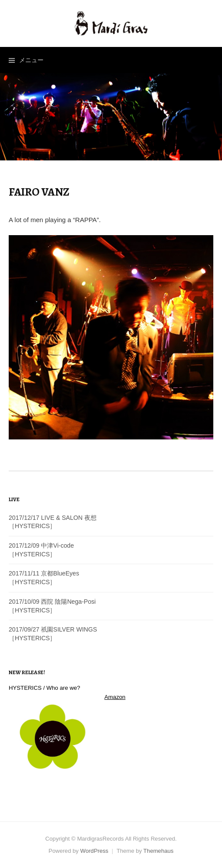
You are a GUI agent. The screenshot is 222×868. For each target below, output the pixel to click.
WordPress (94, 851)
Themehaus (158, 851)
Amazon (115, 697)
